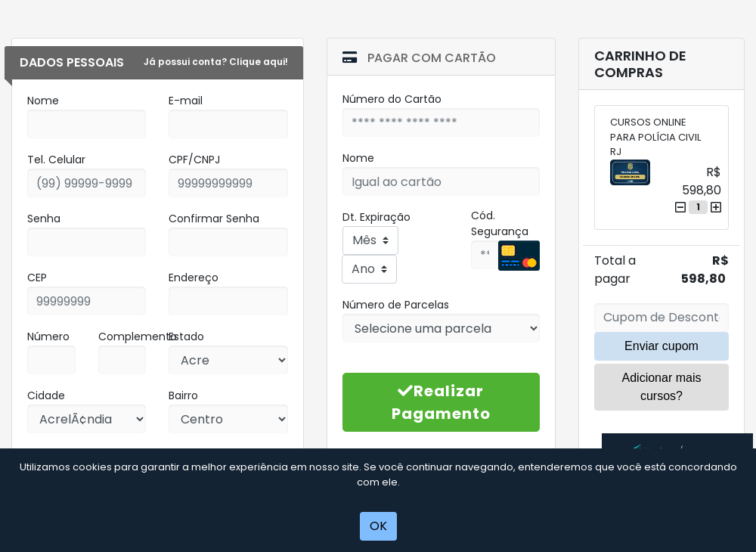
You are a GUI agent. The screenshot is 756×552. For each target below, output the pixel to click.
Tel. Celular (56, 160)
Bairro (183, 395)
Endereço (194, 278)
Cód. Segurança (500, 223)
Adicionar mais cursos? (662, 387)
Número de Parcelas (396, 305)
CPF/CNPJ (194, 160)
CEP (37, 278)
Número (48, 336)
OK (378, 526)
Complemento (138, 336)
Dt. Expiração (376, 217)
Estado (186, 336)
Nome (43, 101)
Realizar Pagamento (441, 402)
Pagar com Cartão (419, 58)
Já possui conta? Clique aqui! (216, 62)
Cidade (46, 395)
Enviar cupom (661, 346)
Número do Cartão (392, 99)
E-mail (186, 101)
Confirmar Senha (214, 219)
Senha (44, 219)
